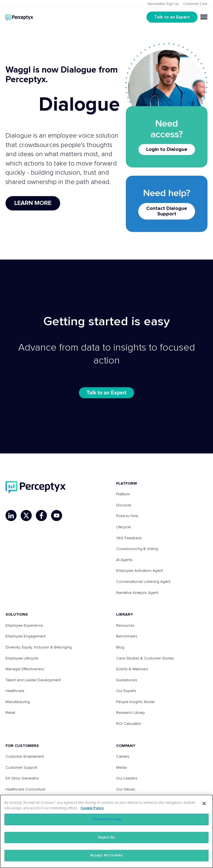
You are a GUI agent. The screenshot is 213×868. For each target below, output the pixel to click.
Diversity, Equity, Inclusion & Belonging (39, 647)
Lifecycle (123, 527)
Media (121, 768)
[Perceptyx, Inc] (36, 487)
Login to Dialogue (167, 149)
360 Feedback (129, 538)
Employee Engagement (26, 636)
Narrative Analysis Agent (137, 593)
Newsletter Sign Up (163, 4)
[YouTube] (57, 516)
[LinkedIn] (11, 516)
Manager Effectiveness (25, 669)
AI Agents (124, 560)
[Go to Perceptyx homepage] (19, 17)
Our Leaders (127, 778)
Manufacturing (18, 702)
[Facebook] (41, 516)
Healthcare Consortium (26, 789)
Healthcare (15, 691)
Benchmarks (127, 636)
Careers (123, 757)
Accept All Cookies (106, 855)
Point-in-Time (127, 516)
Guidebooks (127, 680)
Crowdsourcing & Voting (137, 549)
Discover (124, 505)
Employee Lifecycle (22, 658)
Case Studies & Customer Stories (145, 658)
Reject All (106, 838)
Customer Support (21, 768)
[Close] (204, 803)
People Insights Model (135, 702)
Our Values (126, 789)
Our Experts (126, 691)
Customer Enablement (25, 757)
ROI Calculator (129, 724)
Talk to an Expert (172, 17)
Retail (10, 713)
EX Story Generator (22, 778)
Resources (125, 626)
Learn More (33, 203)
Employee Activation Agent (139, 571)
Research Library (131, 713)
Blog (120, 647)
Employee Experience (24, 626)
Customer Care (195, 4)
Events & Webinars (132, 669)
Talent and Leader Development (33, 680)
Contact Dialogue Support (167, 211)
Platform (123, 494)
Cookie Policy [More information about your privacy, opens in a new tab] (92, 808)
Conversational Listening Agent (143, 582)
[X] (26, 516)
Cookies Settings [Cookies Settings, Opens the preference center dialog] (106, 819)
